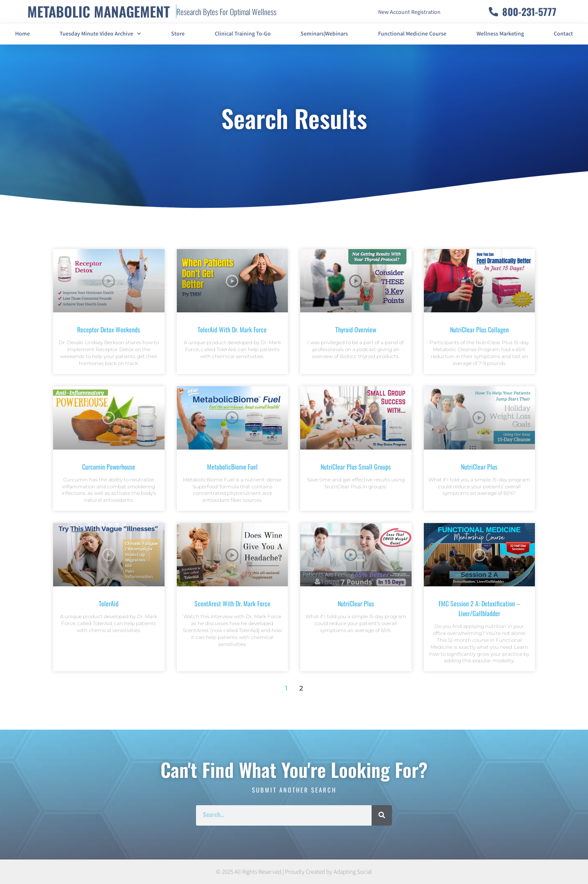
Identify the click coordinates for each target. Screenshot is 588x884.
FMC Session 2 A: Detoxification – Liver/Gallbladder (479, 608)
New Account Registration (409, 12)
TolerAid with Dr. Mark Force (232, 330)
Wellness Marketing (500, 34)
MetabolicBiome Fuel (232, 467)
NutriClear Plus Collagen (479, 330)
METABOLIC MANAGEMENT (99, 11)
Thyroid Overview (356, 330)
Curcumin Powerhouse (109, 467)
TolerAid (109, 603)
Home (22, 34)
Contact (563, 34)
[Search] (382, 815)
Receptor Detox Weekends (109, 330)
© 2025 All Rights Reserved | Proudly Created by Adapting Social (294, 872)
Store (178, 34)
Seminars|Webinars (324, 34)
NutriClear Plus (479, 467)
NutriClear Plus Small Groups (356, 467)
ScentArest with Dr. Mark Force (232, 603)
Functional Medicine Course (412, 34)
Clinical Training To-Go (243, 34)
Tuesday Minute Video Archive (100, 34)
